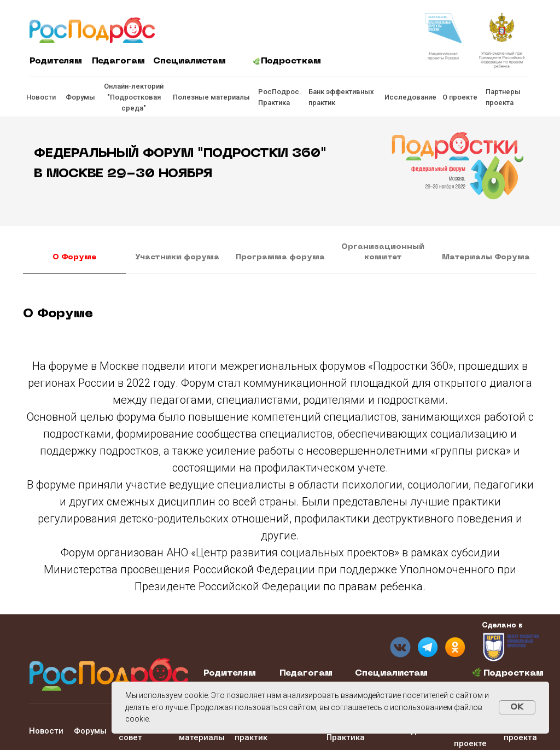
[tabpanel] (280, 317)
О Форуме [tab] (74, 257)
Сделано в (502, 626)
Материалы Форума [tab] (486, 257)
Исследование (410, 97)
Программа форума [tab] (280, 257)
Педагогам (118, 61)
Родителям (56, 61)
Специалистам (189, 61)
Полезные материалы (211, 97)
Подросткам (291, 61)
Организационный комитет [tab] (383, 252)
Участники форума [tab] (177, 257)
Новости (41, 97)
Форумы (80, 97)
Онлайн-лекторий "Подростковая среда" (134, 97)
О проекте (460, 97)
